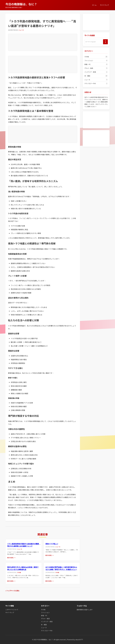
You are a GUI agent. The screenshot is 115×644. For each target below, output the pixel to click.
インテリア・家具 (96, 72)
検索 (105, 42)
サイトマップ (104, 5)
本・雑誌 (96, 76)
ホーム (94, 5)
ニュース (96, 80)
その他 (96, 57)
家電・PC (96, 64)
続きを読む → (11, 558)
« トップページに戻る (12, 591)
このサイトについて (12, 610)
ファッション (96, 61)
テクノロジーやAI (96, 84)
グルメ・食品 (96, 68)
